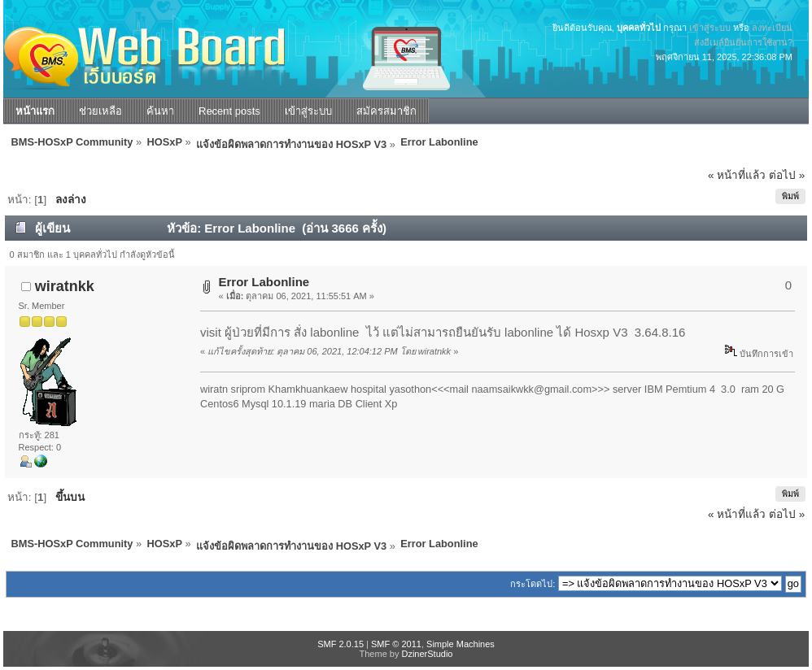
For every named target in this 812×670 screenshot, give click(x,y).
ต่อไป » (787, 175)
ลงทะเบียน (772, 28)
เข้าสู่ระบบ (710, 28)
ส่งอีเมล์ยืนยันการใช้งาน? (743, 42)
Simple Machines (461, 644)
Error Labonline (264, 282)
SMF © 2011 (396, 644)
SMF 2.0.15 (341, 644)
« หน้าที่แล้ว (737, 175)
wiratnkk (65, 286)
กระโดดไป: (533, 584)
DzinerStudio (427, 654)
